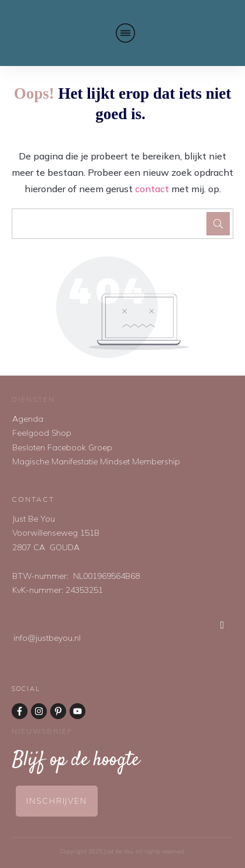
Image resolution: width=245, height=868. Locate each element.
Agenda (28, 419)
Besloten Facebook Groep (62, 447)
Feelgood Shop (42, 433)
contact (152, 189)
